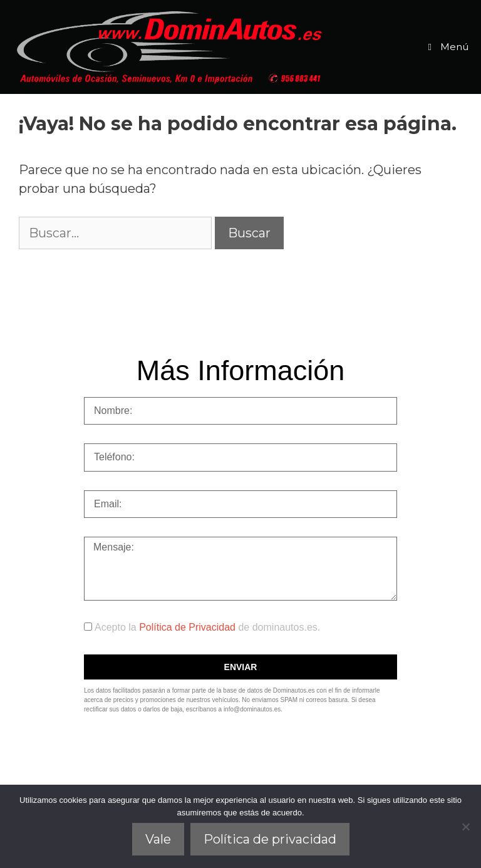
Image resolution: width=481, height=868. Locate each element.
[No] (465, 827)
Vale (158, 839)
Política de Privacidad (189, 627)
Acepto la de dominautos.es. (207, 627)
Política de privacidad (270, 839)
